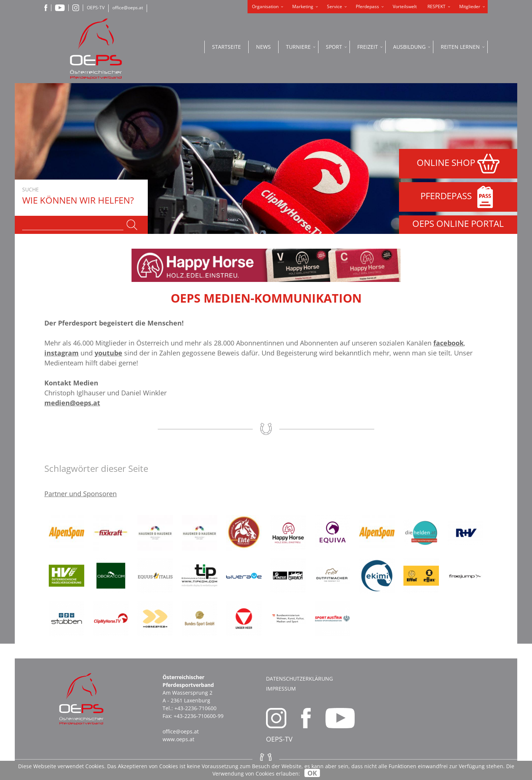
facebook (449, 343)
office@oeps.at (128, 8)
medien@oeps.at (72, 403)
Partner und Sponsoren (81, 494)
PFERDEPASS (458, 197)
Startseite (226, 47)
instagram (62, 353)
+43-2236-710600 (195, 708)
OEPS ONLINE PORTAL (458, 223)
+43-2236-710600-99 (199, 716)
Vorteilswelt (405, 6)
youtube (108, 353)
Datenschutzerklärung (299, 679)
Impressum (281, 689)
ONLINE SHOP (458, 164)
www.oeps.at (178, 739)
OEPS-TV (96, 8)
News (263, 47)
